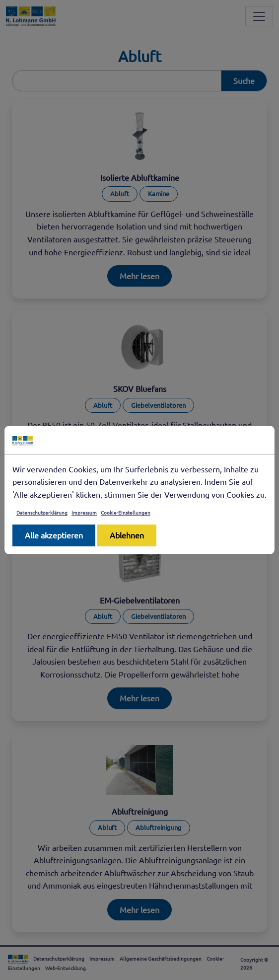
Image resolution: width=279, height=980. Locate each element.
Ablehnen (127, 535)
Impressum (84, 512)
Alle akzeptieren (54, 535)
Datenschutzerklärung (42, 512)
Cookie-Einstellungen (126, 512)
